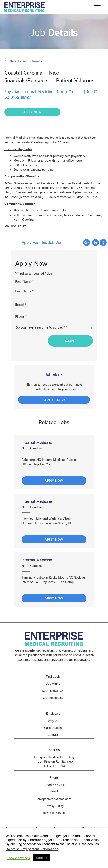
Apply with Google (87, 243)
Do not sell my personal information (32, 849)
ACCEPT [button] (41, 858)
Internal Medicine (37, 442)
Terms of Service (54, 812)
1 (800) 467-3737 (54, 784)
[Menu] (97, 7)
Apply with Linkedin (95, 243)
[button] (23, 61)
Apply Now (54, 480)
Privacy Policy (54, 806)
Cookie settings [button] (18, 858)
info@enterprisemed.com (54, 799)
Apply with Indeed (103, 243)
